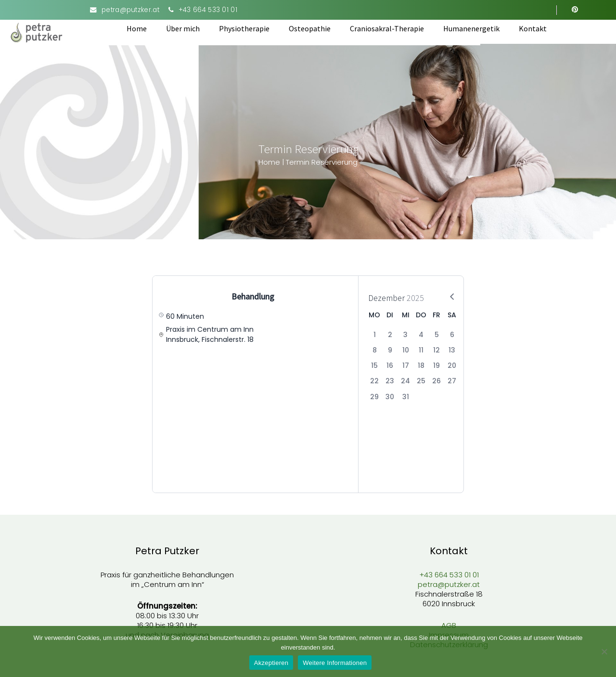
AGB (449, 624)
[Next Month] (447, 296)
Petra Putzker (167, 549)
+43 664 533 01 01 (208, 10)
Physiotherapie (270, 28)
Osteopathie (336, 28)
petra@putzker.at (130, 10)
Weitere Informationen (335, 663)
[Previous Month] (432, 296)
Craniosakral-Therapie (413, 28)
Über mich (209, 28)
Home (163, 28)
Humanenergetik (497, 28)
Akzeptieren (271, 663)
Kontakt (559, 28)
